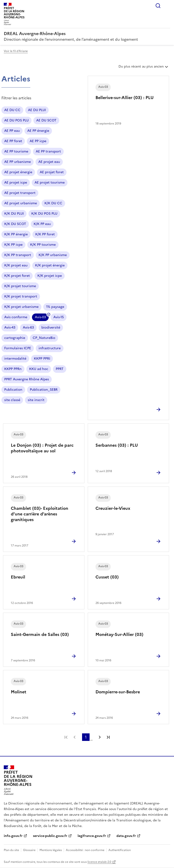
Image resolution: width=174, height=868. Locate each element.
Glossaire (29, 850)
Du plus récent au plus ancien (144, 68)
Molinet (19, 692)
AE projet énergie (18, 172)
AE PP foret (13, 141)
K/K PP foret (45, 234)
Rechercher (158, 6)
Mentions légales (51, 850)
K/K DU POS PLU (44, 214)
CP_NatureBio (44, 338)
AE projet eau (49, 162)
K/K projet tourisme (20, 286)
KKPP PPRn (13, 369)
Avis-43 (10, 328)
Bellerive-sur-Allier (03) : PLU (125, 98)
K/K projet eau (16, 265)
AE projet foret (52, 172)
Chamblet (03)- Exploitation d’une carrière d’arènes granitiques (40, 514)
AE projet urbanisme (21, 203)
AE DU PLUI (37, 110)
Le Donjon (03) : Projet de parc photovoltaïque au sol (42, 448)
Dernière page (108, 737)
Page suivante (100, 737)
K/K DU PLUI (14, 214)
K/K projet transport (21, 296)
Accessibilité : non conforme (85, 850)
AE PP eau (12, 131)
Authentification (120, 850)
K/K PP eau (42, 224)
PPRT (60, 369)
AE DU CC (12, 110)
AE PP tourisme (16, 151)
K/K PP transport (18, 255)
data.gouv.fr (126, 836)
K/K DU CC (53, 203)
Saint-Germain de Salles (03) (40, 634)
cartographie (15, 338)
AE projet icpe (16, 183)
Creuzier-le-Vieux (113, 508)
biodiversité (51, 328)
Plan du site (11, 850)
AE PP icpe (38, 141)
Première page (66, 737)
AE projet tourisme (50, 183)
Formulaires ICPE (18, 348)
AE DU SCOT (46, 120)
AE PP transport (48, 151)
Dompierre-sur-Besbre (118, 692)
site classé (12, 400)
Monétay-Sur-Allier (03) (119, 634)
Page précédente (75, 737)
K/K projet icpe (50, 276)
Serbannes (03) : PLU (117, 445)
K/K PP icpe (13, 245)
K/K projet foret (17, 276)
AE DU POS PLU (16, 120)
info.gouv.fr (13, 836)
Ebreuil (18, 577)
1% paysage (55, 307)
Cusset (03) (107, 577)
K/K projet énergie (50, 265)
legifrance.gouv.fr (92, 836)
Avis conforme (16, 317)
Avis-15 (59, 317)
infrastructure (50, 348)
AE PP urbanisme (18, 162)
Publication (13, 390)
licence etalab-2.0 (99, 862)
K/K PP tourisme (43, 245)
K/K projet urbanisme (21, 307)
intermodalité (15, 359)
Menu (167, 6)
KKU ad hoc (39, 369)
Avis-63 (28, 328)
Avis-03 (40, 318)
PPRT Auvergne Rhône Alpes (27, 379)
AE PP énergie (38, 131)
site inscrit (36, 400)
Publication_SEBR (44, 390)
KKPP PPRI (42, 359)
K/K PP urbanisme (53, 255)
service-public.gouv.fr (50, 836)
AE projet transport (20, 193)
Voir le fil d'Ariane (16, 51)
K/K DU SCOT (15, 224)
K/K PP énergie (16, 234)
